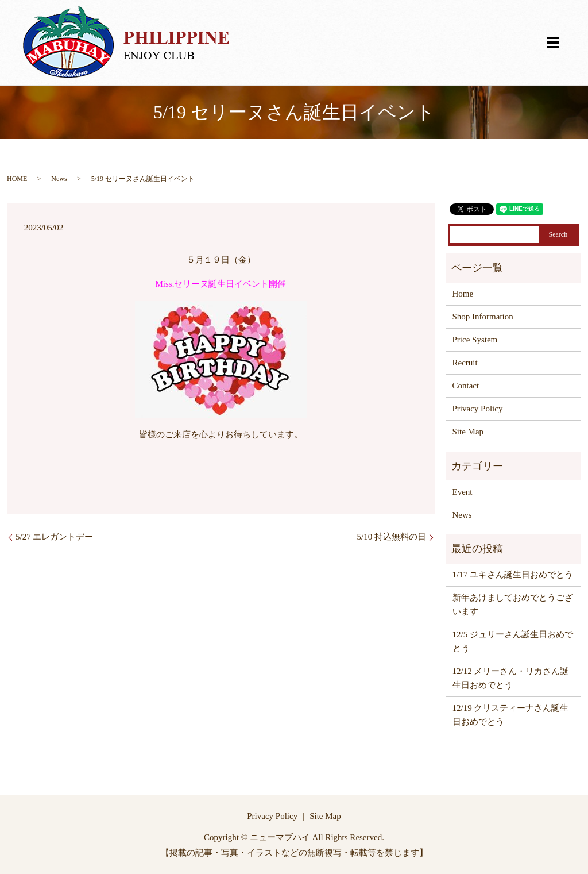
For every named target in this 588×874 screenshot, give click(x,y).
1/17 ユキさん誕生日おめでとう (513, 575)
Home (463, 294)
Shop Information (483, 317)
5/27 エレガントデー (54, 537)
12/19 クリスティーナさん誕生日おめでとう (511, 715)
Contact (466, 386)
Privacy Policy (478, 409)
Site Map (468, 432)
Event (463, 492)
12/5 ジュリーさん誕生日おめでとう (513, 641)
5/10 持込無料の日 (392, 537)
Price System (475, 340)
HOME (17, 179)
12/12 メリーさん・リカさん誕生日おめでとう (511, 678)
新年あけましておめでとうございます (513, 605)
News (59, 179)
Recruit (465, 363)
